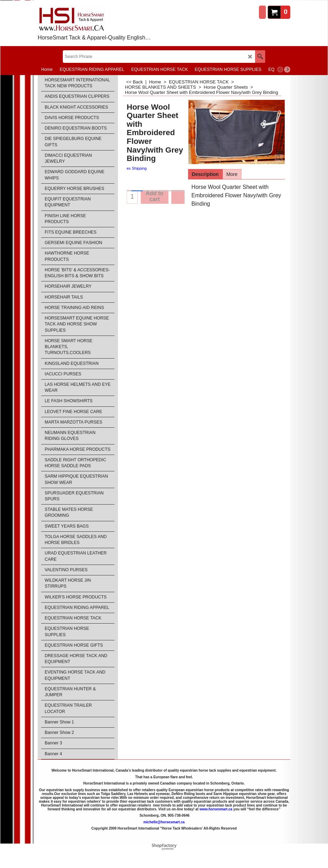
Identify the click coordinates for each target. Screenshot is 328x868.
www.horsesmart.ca (216, 809)
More (232, 174)
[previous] (280, 69)
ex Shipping (137, 168)
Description (205, 174)
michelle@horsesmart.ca (164, 822)
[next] (287, 69)
